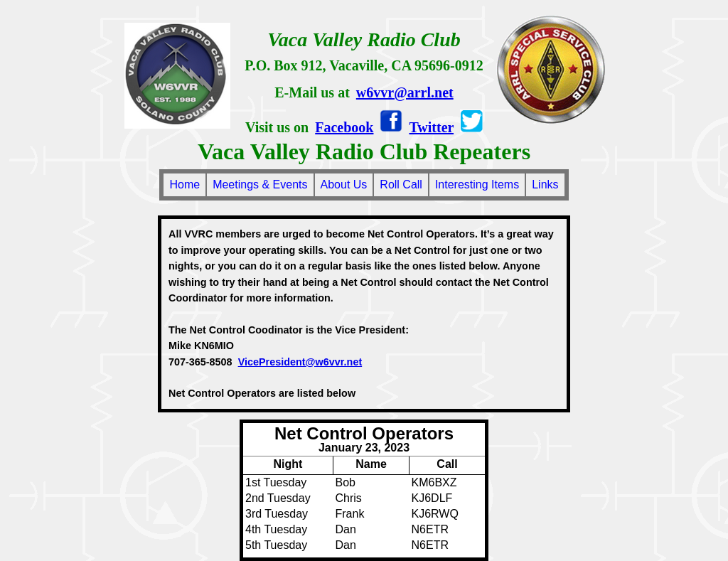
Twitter (431, 127)
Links (545, 185)
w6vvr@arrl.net (405, 92)
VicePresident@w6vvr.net (300, 362)
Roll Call (401, 185)
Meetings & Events (260, 185)
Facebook (344, 127)
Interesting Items (477, 185)
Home (184, 185)
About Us (344, 185)
